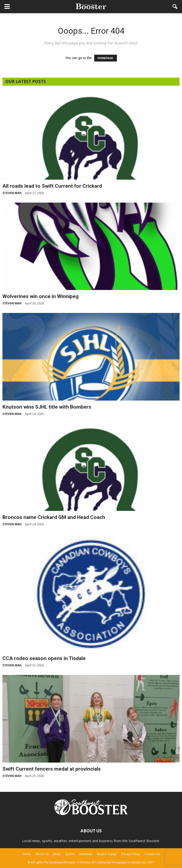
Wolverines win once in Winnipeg (40, 296)
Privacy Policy (131, 854)
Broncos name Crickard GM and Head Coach (54, 517)
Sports (70, 854)
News (57, 854)
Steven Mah (12, 193)
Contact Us (152, 854)
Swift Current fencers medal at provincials (52, 769)
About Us (42, 854)
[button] (175, 7)
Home (27, 854)
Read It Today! (107, 854)
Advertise (86, 854)
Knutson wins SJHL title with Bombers (47, 407)
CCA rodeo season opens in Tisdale (44, 658)
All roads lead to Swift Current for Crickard (52, 186)
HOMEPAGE (106, 58)
